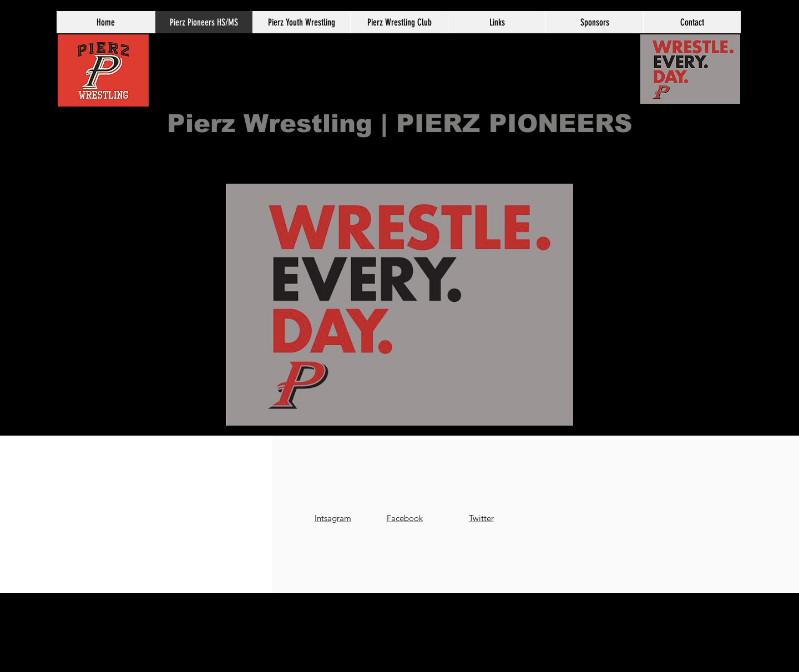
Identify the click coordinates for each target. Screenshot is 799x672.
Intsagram (333, 518)
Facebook (405, 518)
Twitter (481, 518)
